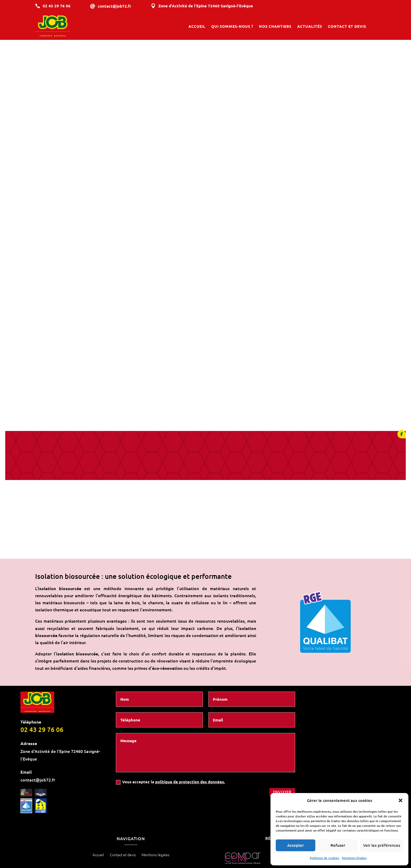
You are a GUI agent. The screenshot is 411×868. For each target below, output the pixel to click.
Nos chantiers (275, 26)
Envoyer (282, 748)
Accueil (197, 26)
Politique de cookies (325, 858)
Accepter (296, 845)
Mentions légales (354, 858)
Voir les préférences (382, 845)
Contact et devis (347, 26)
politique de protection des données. (190, 738)
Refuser (338, 845)
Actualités (310, 26)
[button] (401, 800)
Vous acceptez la (170, 738)
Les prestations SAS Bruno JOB (206, 840)
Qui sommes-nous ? (232, 26)
